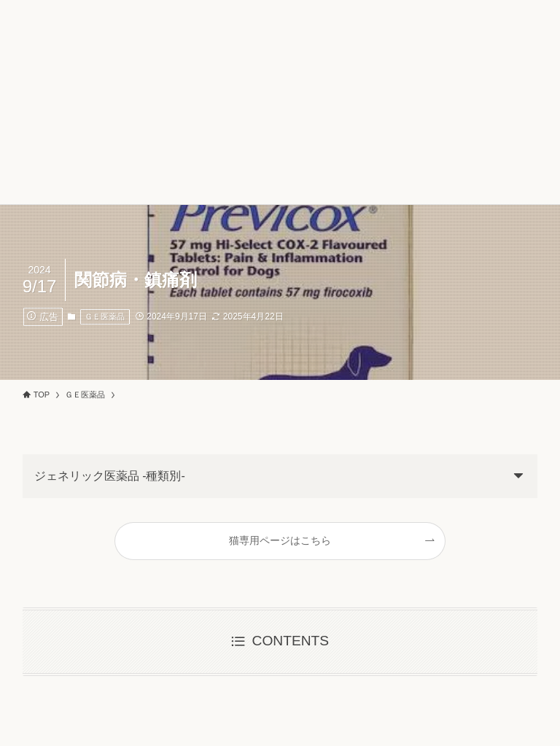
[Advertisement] (280, 102)
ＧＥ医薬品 (105, 316)
